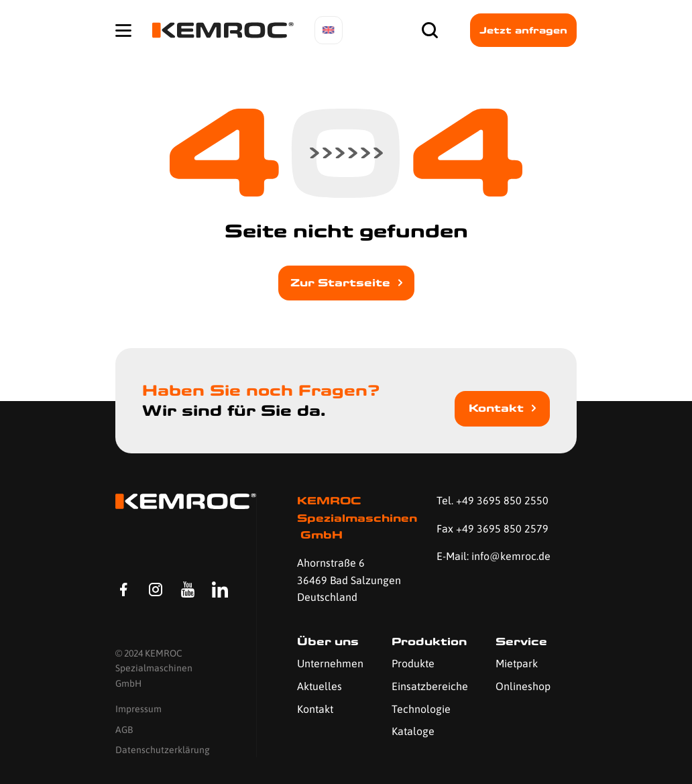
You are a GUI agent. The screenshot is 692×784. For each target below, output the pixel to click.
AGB (124, 730)
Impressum (138, 709)
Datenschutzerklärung (163, 750)
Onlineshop (523, 686)
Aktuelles (320, 686)
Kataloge (413, 731)
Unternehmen (330, 663)
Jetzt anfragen (523, 30)
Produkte (413, 663)
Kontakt (496, 408)
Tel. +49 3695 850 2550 (493, 500)
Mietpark (517, 663)
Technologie (421, 709)
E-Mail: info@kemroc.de (494, 556)
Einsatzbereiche (430, 686)
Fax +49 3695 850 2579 (493, 528)
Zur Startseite (340, 283)
